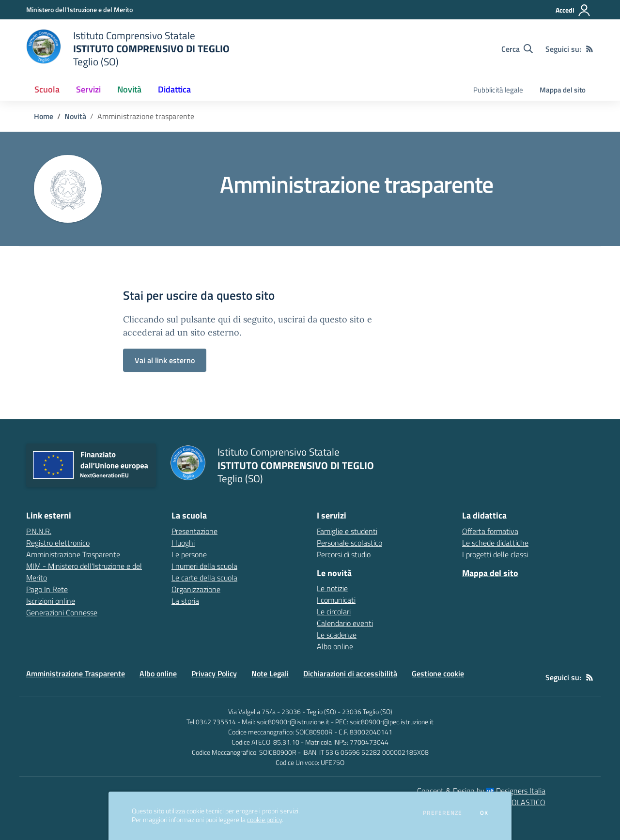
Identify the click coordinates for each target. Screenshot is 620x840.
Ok (484, 813)
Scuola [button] (47, 89)
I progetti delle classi (495, 554)
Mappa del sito (563, 90)
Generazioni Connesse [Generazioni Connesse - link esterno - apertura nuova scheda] (62, 612)
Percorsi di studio (344, 554)
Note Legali (270, 673)
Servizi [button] (88, 89)
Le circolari (334, 611)
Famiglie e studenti (347, 531)
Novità (75, 116)
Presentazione (194, 531)
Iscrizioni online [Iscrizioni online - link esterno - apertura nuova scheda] (51, 601)
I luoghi (183, 543)
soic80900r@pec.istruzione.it (392, 722)
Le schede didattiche (495, 543)
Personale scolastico (349, 543)
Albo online (335, 646)
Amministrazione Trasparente (76, 673)
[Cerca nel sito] (517, 49)
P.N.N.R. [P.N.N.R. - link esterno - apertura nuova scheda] (39, 531)
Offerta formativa (490, 531)
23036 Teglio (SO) (367, 711)
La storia (185, 601)
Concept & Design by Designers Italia (481, 791)
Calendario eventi (345, 623)
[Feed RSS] (589, 49)
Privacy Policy (214, 673)
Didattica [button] (174, 89)
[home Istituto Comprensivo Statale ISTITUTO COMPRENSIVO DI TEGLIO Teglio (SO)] (128, 49)
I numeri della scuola (204, 566)
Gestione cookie (438, 673)
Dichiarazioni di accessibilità (350, 673)
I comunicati (336, 600)
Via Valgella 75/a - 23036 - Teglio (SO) (282, 711)
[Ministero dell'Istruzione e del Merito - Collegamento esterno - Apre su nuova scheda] (79, 9)
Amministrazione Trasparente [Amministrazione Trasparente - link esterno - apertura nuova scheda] (73, 554)
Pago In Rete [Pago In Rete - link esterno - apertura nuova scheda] (47, 589)
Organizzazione (196, 589)
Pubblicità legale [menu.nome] (498, 90)
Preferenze (442, 813)
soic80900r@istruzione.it (293, 722)
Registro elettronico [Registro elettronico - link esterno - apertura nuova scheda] (58, 543)
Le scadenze (337, 635)
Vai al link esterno (165, 360)
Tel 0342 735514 (211, 722)
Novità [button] (129, 89)
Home (44, 116)
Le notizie (332, 588)
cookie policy (264, 820)
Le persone (189, 554)
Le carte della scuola (204, 578)
